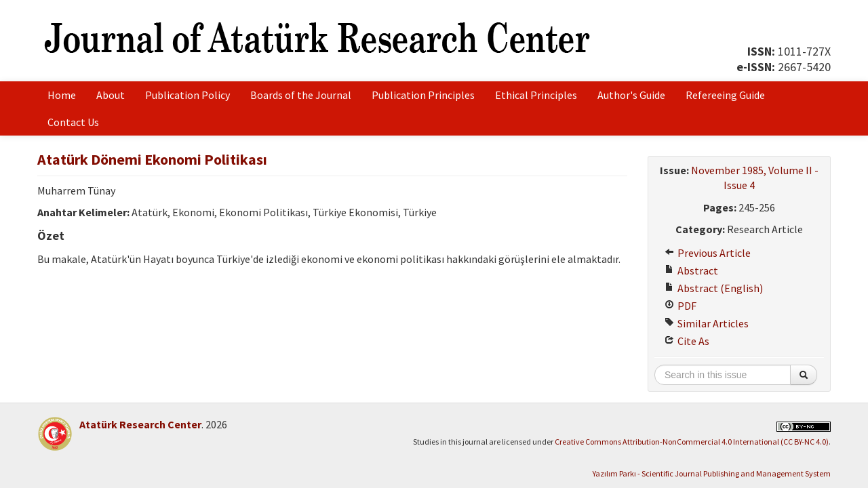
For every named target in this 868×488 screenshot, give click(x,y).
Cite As (687, 341)
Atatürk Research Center (140, 424)
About (111, 95)
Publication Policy (188, 95)
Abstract (691, 270)
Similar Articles (707, 323)
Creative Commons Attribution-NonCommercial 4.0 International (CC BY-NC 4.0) (692, 442)
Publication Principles (423, 95)
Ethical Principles (536, 95)
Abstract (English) (714, 288)
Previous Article (708, 253)
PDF (680, 306)
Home (62, 95)
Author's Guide (631, 95)
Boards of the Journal (301, 95)
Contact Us (73, 122)
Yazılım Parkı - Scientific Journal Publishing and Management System (712, 473)
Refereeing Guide (725, 95)
